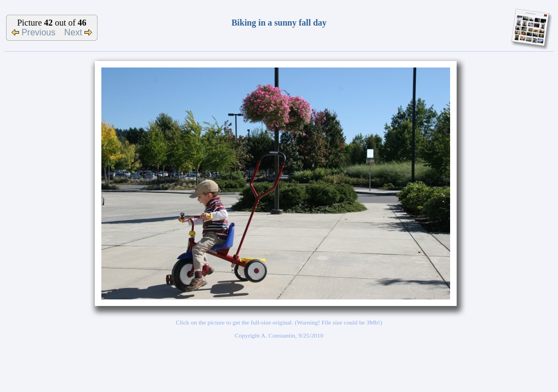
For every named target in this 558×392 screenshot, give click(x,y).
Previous (34, 32)
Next (78, 32)
